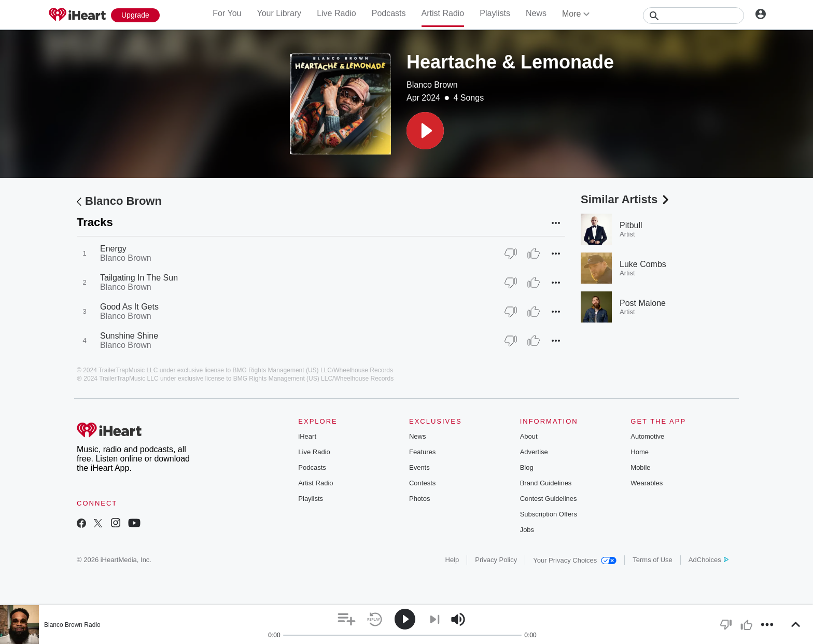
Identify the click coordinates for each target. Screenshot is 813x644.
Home (640, 452)
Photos (419, 499)
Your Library (279, 13)
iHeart (307, 436)
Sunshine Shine (129, 336)
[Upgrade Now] (135, 15)
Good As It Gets (129, 307)
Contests (422, 483)
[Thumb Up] (534, 254)
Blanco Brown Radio (72, 625)
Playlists (495, 13)
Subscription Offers (549, 514)
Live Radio (337, 13)
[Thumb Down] (511, 254)
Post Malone (643, 303)
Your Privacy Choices (575, 560)
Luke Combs (643, 264)
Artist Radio (443, 13)
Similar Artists (626, 199)
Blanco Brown (432, 85)
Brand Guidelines (546, 483)
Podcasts (389, 13)
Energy (113, 249)
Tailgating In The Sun (139, 278)
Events (419, 467)
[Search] (693, 16)
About (529, 436)
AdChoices (709, 560)
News (536, 13)
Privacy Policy (496, 560)
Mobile (640, 467)
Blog (527, 467)
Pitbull (631, 225)
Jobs (527, 530)
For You (227, 13)
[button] (425, 131)
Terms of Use (653, 560)
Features (422, 452)
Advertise (534, 452)
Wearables (647, 483)
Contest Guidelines (549, 499)
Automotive (647, 436)
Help (452, 560)
